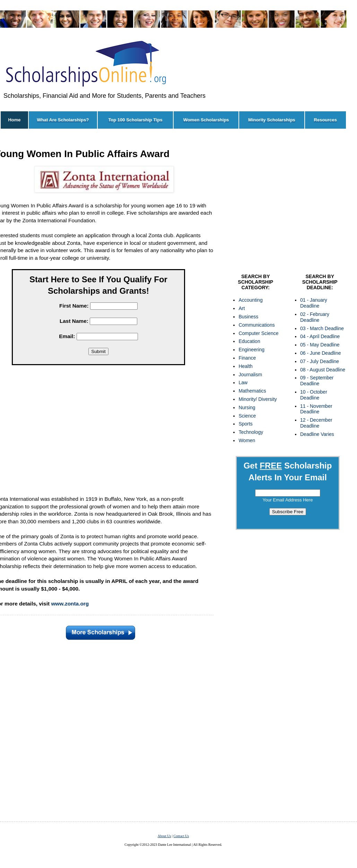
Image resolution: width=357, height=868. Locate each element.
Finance (247, 358)
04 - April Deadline (320, 336)
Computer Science (258, 333)
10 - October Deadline (314, 395)
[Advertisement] (288, 203)
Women (247, 440)
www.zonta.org (70, 604)
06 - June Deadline (321, 353)
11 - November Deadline (316, 409)
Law (243, 383)
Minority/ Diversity (258, 399)
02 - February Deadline (315, 317)
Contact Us (181, 836)
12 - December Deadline (316, 423)
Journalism (250, 375)
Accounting (250, 300)
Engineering (251, 350)
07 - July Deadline (320, 361)
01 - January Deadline (314, 303)
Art (242, 308)
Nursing (247, 407)
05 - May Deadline (320, 345)
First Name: (74, 306)
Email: (67, 336)
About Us (164, 836)
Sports (245, 424)
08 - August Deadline (323, 370)
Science (247, 416)
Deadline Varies (317, 434)
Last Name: (74, 321)
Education (249, 341)
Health (245, 366)
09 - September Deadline (317, 381)
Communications (256, 325)
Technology (251, 432)
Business (248, 317)
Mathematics (252, 391)
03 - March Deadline (322, 328)
